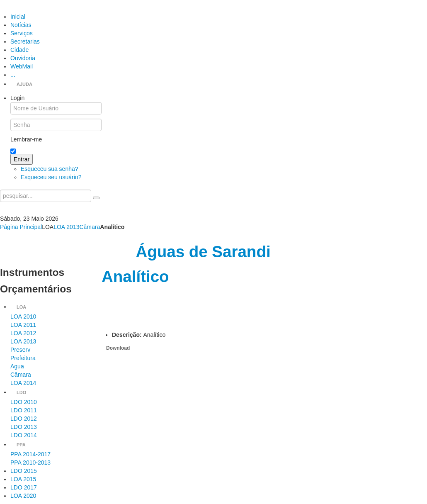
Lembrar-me (26, 139)
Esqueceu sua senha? (50, 169)
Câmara (90, 227)
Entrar (22, 159)
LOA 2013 (66, 227)
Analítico (135, 276)
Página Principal (21, 227)
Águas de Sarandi (203, 252)
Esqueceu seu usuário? (51, 177)
